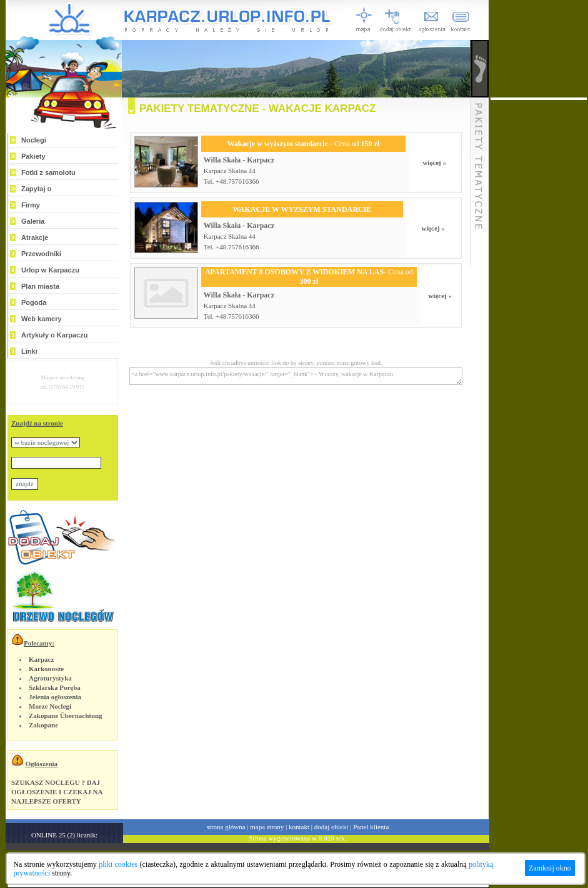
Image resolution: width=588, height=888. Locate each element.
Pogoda (34, 302)
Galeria (33, 221)
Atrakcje (35, 237)
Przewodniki (41, 254)
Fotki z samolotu (48, 172)
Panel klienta (371, 827)
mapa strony (267, 827)
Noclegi (34, 140)
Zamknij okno (550, 868)
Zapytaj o (36, 189)
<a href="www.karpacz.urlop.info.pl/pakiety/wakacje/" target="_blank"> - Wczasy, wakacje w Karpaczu (296, 376)
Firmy (31, 205)
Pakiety (33, 156)
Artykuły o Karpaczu (54, 335)
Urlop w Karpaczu (50, 270)
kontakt (299, 827)
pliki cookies (118, 864)
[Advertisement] (539, 287)
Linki (29, 351)
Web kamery (42, 319)
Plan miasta (40, 286)
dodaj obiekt (331, 827)
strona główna (226, 827)
